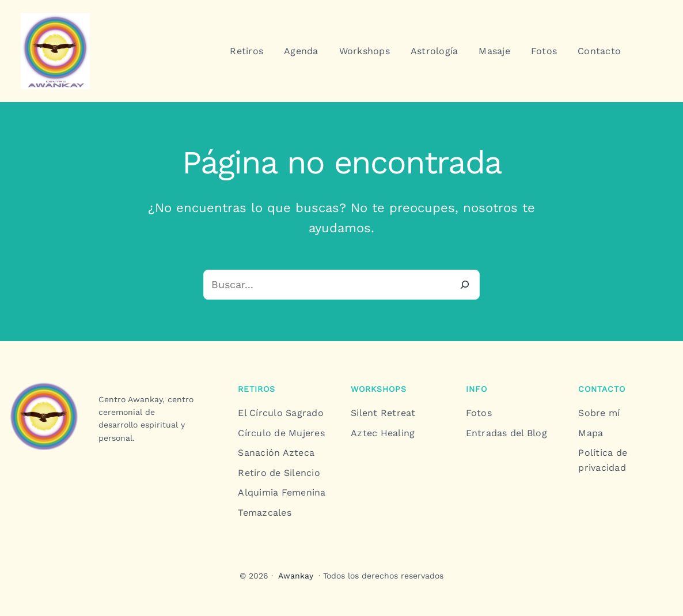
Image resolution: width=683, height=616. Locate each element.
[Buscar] (465, 285)
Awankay (296, 576)
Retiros (257, 389)
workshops (379, 389)
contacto (602, 389)
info (477, 389)
